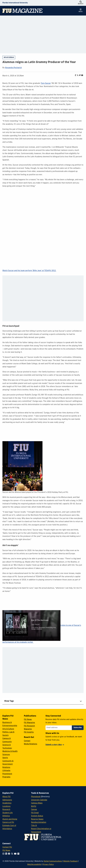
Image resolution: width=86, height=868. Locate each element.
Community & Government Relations (8, 764)
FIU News (28, 720)
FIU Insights (29, 732)
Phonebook (36, 797)
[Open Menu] (81, 11)
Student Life (8, 813)
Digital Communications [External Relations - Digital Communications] (53, 861)
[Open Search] (81, 3)
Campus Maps (37, 803)
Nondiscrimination (39, 822)
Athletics (6, 816)
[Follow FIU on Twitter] (13, 854)
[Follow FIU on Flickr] (19, 854)
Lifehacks (6, 771)
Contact (27, 741)
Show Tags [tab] (9, 701)
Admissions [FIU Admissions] (7, 800)
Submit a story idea (54, 745)
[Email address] (59, 728)
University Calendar (39, 800)
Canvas (34, 810)
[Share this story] (79, 76)
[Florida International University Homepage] (15, 3)
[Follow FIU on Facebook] (10, 854)
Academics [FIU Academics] (7, 803)
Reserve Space (37, 819)
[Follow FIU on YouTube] (16, 854)
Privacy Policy (48, 865)
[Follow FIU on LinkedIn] (7, 854)
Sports (5, 758)
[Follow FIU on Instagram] (4, 854)
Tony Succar (46, 83)
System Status (37, 816)
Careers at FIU (8, 822)
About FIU (6, 797)
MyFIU (34, 806)
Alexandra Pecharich (13, 68)
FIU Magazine (29, 723)
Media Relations (31, 744)
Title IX (34, 826)
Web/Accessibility (34, 865)
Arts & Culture (9, 57)
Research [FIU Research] (6, 810)
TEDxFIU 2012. (50, 271)
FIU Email (35, 813)
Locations (6, 806)
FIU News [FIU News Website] (6, 851)
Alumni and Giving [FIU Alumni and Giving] (10, 819)
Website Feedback (70, 861)
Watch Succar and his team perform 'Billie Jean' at (23, 271)
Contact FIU (7, 847)
